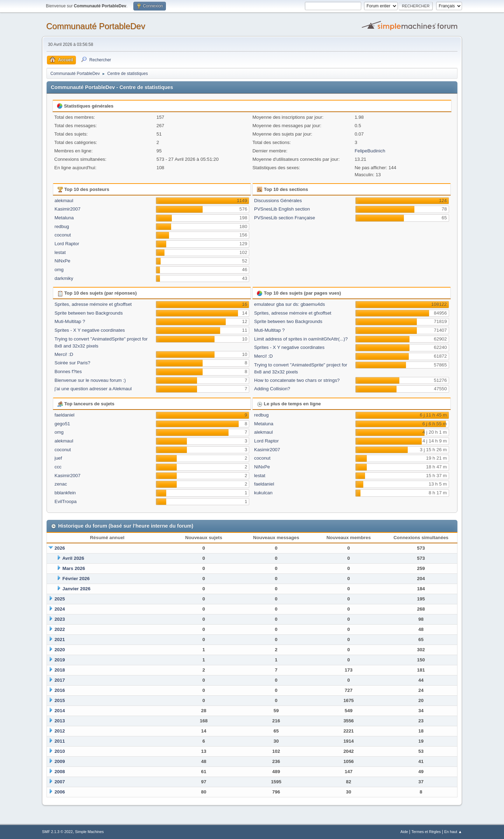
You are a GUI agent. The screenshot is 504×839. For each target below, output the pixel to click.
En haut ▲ (453, 832)
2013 (60, 721)
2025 (60, 599)
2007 (60, 782)
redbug (62, 226)
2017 (60, 680)
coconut (63, 235)
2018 (60, 670)
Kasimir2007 (68, 209)
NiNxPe (62, 261)
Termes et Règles (426, 832)
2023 (60, 619)
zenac (61, 484)
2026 (60, 548)
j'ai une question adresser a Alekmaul (93, 389)
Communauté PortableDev (96, 26)
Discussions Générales (278, 201)
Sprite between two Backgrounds (89, 313)
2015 (60, 700)
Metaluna (64, 218)
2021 (60, 639)
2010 (60, 751)
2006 (60, 792)
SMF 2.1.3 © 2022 (57, 832)
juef (58, 458)
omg (59, 270)
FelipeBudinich (370, 151)
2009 (60, 761)
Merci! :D (64, 354)
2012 (60, 731)
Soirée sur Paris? (72, 363)
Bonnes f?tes (68, 372)
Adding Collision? (272, 389)
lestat (60, 252)
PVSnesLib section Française (285, 218)
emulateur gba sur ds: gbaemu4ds (289, 304)
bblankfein (65, 493)
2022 (60, 629)
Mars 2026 (73, 568)
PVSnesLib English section (282, 209)
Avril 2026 (73, 558)
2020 (60, 650)
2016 (60, 690)
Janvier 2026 (76, 589)
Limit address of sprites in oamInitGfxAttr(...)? (301, 339)
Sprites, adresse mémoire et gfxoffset (93, 304)
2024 (60, 609)
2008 (60, 772)
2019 (60, 660)
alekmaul (64, 201)
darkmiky (64, 278)
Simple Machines (89, 832)
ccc (58, 467)
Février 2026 (76, 579)
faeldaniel (65, 415)
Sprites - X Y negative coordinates (90, 330)
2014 (60, 711)
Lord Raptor (67, 244)
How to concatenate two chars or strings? (297, 380)
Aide (404, 832)
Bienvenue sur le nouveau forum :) (90, 380)
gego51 (62, 424)
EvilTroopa (66, 501)
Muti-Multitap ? (70, 321)
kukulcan (263, 493)
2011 (60, 741)
